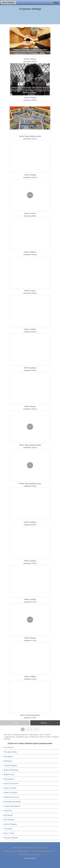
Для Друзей (8, 815)
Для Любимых (9, 820)
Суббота (33, 676)
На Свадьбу (8, 829)
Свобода (33, 59)
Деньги (33, 406)
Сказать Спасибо (10, 788)
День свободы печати (33, 136)
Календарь (8, 761)
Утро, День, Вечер (10, 752)
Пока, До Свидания (11, 838)
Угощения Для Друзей (12, 806)
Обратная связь (41, 848)
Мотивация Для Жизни (12, 802)
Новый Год (8, 811)
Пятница (33, 638)
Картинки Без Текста (11, 797)
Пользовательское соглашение (30, 855)
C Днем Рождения (10, 765)
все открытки (8, 2)
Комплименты (9, 779)
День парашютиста (33, 715)
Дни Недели (8, 756)
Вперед (44, 723)
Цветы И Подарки (10, 824)
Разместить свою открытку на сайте (17, 851)
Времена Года (9, 775)
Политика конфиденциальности (43, 851)
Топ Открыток (9, 747)
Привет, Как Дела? (11, 793)
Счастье (33, 213)
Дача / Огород (9, 833)
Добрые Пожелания (11, 770)
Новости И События (11, 784)
